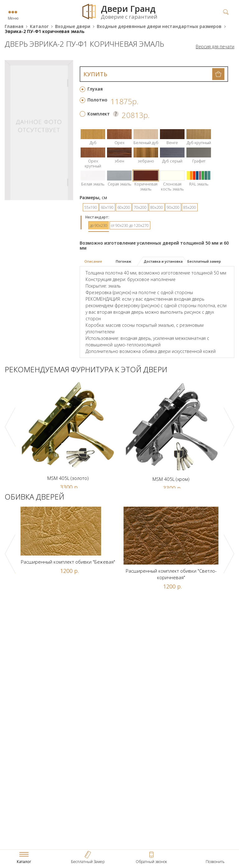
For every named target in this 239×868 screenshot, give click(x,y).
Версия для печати (215, 47)
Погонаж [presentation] (124, 261)
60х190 (107, 207)
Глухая (95, 89)
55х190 (91, 207)
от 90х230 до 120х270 (130, 225)
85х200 (190, 207)
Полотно (97, 100)
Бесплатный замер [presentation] (204, 261)
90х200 (173, 207)
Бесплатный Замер (88, 862)
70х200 (140, 207)
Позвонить (215, 862)
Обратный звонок (151, 862)
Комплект (99, 114)
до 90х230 (99, 225)
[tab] (96, 262)
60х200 (124, 207)
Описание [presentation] (93, 261)
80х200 (157, 207)
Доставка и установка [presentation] (163, 261)
